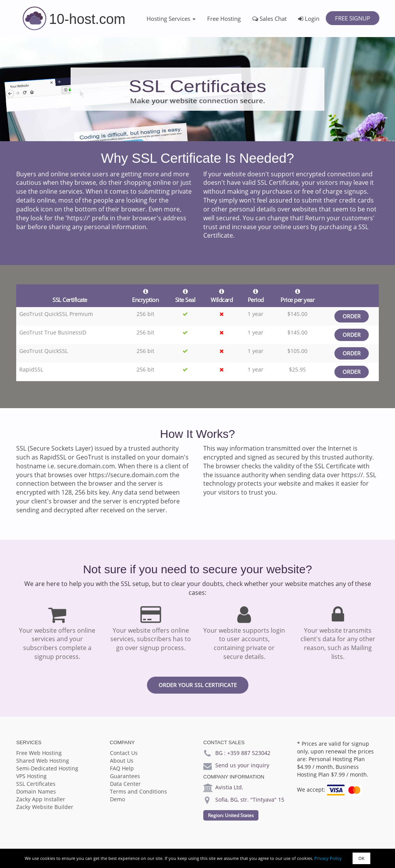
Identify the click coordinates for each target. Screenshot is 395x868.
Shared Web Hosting (43, 761)
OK (361, 858)
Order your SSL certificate (198, 685)
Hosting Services (171, 19)
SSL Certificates (36, 784)
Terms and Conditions (138, 791)
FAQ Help (122, 768)
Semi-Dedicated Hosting (47, 768)
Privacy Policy (328, 858)
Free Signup (352, 18)
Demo (117, 799)
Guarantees (125, 776)
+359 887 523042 (249, 753)
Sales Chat (269, 19)
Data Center (125, 784)
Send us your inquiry (242, 765)
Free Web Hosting (39, 753)
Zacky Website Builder (45, 807)
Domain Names (36, 791)
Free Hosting (224, 19)
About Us (122, 761)
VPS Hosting (31, 776)
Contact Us (124, 753)
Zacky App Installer (41, 799)
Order (352, 316)
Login (309, 19)
